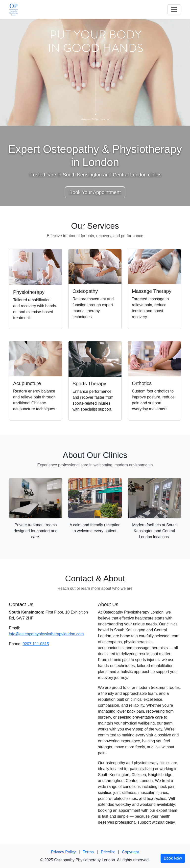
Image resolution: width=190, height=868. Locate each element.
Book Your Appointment (95, 192)
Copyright (130, 852)
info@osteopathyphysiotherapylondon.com (46, 634)
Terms (88, 852)
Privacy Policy (64, 852)
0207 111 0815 (36, 644)
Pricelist (108, 852)
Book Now (173, 858)
